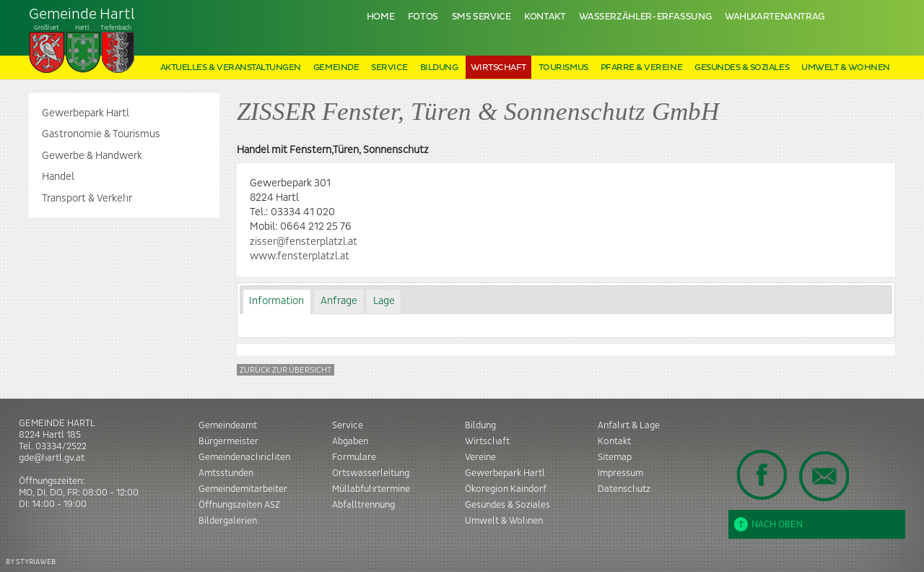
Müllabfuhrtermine (371, 489)
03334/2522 (61, 446)
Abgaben (350, 441)
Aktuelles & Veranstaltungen (231, 68)
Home (381, 17)
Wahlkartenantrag (775, 17)
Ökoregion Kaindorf (506, 489)
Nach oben (768, 524)
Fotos (423, 17)
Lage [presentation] (384, 301)
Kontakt (545, 17)
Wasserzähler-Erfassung (645, 17)
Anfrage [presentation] (339, 301)
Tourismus (563, 68)
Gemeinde (336, 68)
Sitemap (615, 457)
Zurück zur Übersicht (286, 370)
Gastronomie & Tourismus (101, 134)
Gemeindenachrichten (244, 457)
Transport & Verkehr (87, 199)
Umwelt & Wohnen (846, 68)
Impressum (620, 473)
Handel (58, 177)
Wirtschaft (498, 68)
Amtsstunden (226, 473)
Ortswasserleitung (371, 473)
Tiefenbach (82, 40)
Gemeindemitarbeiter (243, 489)
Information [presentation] (276, 301)
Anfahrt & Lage (629, 425)
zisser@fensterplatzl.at (304, 242)
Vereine (480, 457)
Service (389, 68)
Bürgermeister (228, 441)
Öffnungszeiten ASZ (239, 505)
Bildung (439, 68)
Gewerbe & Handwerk (92, 156)
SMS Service (481, 17)
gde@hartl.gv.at (52, 458)
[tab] (277, 302)
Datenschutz (624, 489)
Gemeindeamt (228, 425)
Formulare (354, 457)
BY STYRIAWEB (31, 562)
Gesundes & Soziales (742, 68)
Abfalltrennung (363, 505)
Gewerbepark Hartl (86, 113)
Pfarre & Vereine (641, 68)
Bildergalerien (228, 521)
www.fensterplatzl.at (300, 256)
